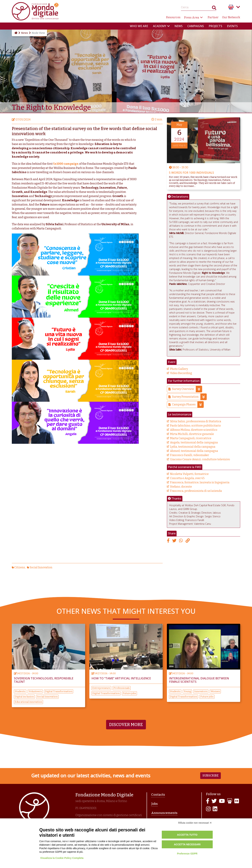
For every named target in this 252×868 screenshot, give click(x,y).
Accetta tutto (187, 835)
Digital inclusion (24, 697)
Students (20, 691)
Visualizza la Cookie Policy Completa (62, 858)
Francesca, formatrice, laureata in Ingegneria (200, 482)
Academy (160, 26)
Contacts (158, 795)
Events (232, 26)
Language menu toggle (238, 7)
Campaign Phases (188, 405)
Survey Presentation (189, 397)
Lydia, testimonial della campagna (193, 447)
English (231, 7)
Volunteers (35, 691)
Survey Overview (187, 389)
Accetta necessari (187, 844)
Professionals (122, 688)
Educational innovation (28, 702)
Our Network (231, 17)
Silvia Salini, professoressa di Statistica (196, 421)
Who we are (139, 26)
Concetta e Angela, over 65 (187, 478)
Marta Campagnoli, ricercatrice (191, 438)
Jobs (154, 804)
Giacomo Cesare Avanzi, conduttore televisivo (200, 459)
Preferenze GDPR (187, 854)
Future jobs (129, 693)
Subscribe (210, 776)
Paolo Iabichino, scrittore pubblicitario (195, 426)
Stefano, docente (181, 487)
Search (214, 9)
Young (187, 691)
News (179, 26)
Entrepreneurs (101, 688)
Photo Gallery (179, 369)
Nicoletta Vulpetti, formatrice (189, 474)
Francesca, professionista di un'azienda (196, 491)
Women (215, 691)
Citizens (20, 567)
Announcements (164, 813)
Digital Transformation (59, 691)
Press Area (192, 18)
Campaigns (196, 26)
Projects (215, 26)
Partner (213, 17)
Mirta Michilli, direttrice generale (192, 434)
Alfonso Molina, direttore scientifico (194, 430)
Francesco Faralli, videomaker (190, 455)
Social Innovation (41, 567)
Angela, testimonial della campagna (194, 442)
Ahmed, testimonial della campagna (194, 451)
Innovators (201, 691)
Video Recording (181, 373)
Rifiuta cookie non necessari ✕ (195, 823)
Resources (173, 17)
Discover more (126, 725)
